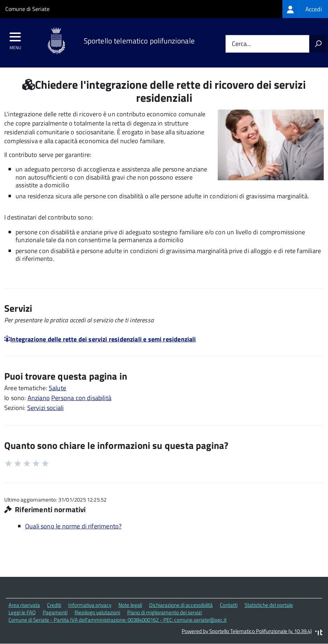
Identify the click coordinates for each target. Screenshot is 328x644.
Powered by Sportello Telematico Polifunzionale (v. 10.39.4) (247, 631)
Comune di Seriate (27, 9)
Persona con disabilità (81, 398)
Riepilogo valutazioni (97, 612)
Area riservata (24, 605)
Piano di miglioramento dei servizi (165, 612)
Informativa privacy (90, 605)
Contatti (229, 605)
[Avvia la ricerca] (318, 44)
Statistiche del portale (269, 605)
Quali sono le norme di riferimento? (73, 526)
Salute (57, 388)
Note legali (130, 605)
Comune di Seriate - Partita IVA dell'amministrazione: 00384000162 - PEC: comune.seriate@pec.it (118, 620)
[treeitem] (305, 9)
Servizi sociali (46, 408)
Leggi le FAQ (22, 612)
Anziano (39, 398)
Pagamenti (55, 612)
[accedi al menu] (15, 39)
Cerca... (241, 44)
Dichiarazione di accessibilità (181, 605)
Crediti (54, 605)
